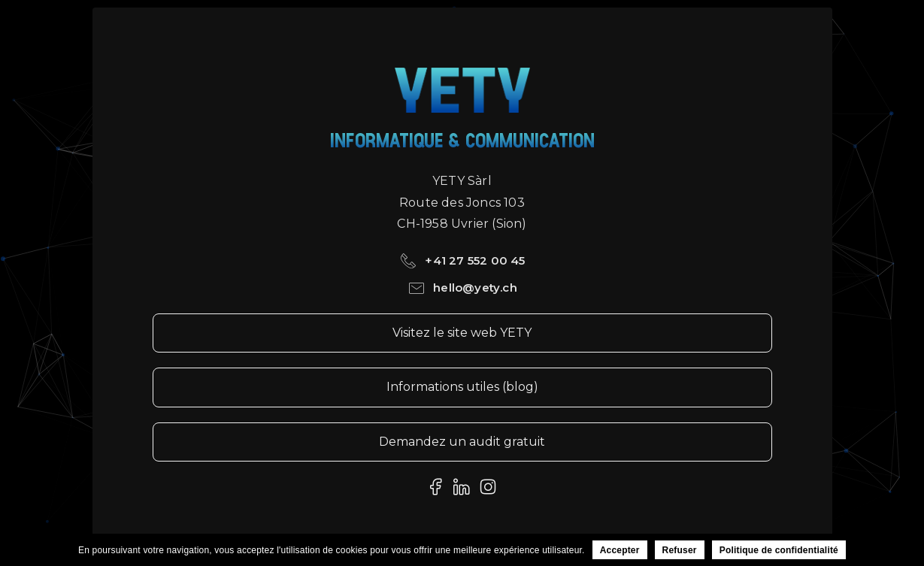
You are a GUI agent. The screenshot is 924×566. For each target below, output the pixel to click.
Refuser (680, 550)
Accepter (620, 550)
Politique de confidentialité (779, 550)
